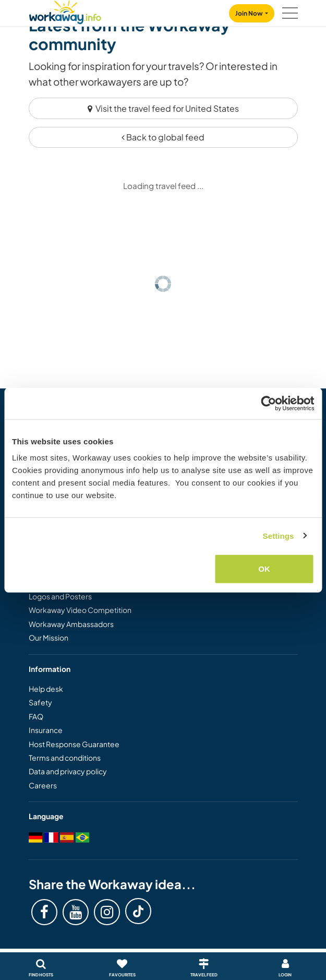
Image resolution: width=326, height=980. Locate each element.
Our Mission (49, 637)
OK (264, 569)
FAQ (36, 716)
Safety (40, 702)
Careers (43, 785)
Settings (279, 535)
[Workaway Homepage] (65, 11)
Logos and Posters (60, 596)
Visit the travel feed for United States (163, 108)
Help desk (46, 689)
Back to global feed (163, 137)
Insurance (46, 730)
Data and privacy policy (68, 771)
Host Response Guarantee (74, 744)
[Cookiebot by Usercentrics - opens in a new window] (268, 403)
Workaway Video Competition (80, 610)
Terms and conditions (65, 758)
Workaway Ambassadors (71, 624)
